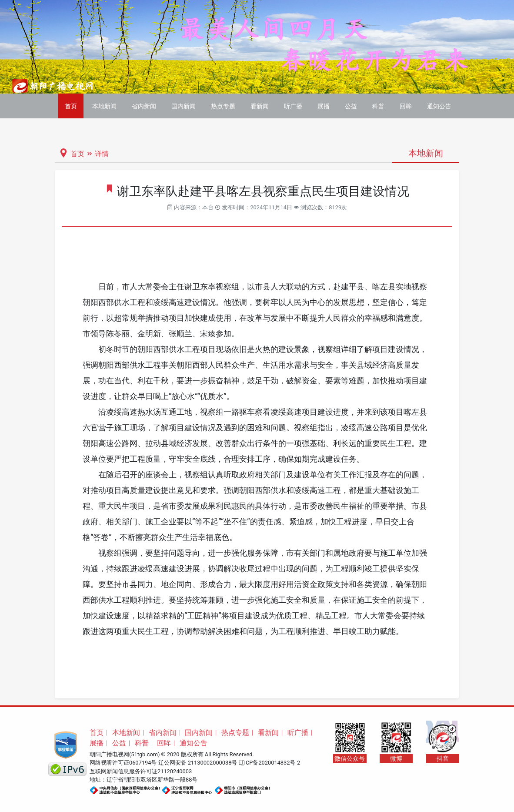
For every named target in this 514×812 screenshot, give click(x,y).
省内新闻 (144, 106)
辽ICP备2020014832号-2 (270, 763)
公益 (351, 106)
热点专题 (223, 106)
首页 (71, 106)
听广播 (293, 106)
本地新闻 (104, 106)
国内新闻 (184, 106)
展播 (324, 106)
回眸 (406, 106)
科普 (378, 106)
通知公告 (439, 106)
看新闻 (260, 106)
